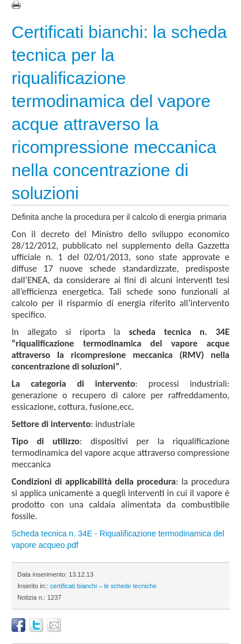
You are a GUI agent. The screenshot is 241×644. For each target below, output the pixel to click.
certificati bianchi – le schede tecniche (103, 586)
